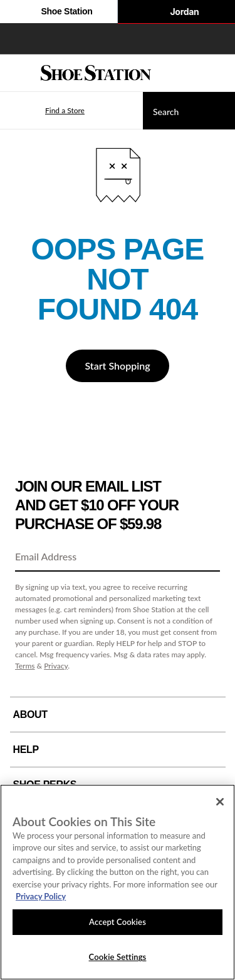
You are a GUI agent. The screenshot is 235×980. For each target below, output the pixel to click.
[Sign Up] (206, 557)
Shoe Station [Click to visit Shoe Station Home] (58, 13)
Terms (25, 666)
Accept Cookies (118, 922)
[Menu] (19, 73)
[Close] (220, 802)
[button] (46, 111)
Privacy (56, 666)
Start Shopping (117, 366)
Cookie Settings (118, 957)
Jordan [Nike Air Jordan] (176, 13)
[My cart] (219, 73)
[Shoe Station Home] (96, 73)
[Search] (189, 111)
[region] (118, 882)
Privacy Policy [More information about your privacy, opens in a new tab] (41, 896)
